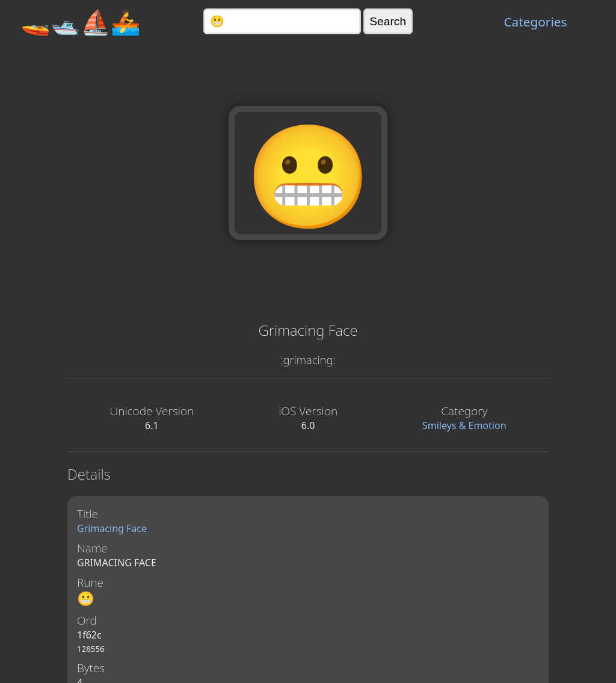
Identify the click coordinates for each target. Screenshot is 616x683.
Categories (535, 22)
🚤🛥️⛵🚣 (81, 21)
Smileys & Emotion (464, 425)
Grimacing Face (112, 528)
